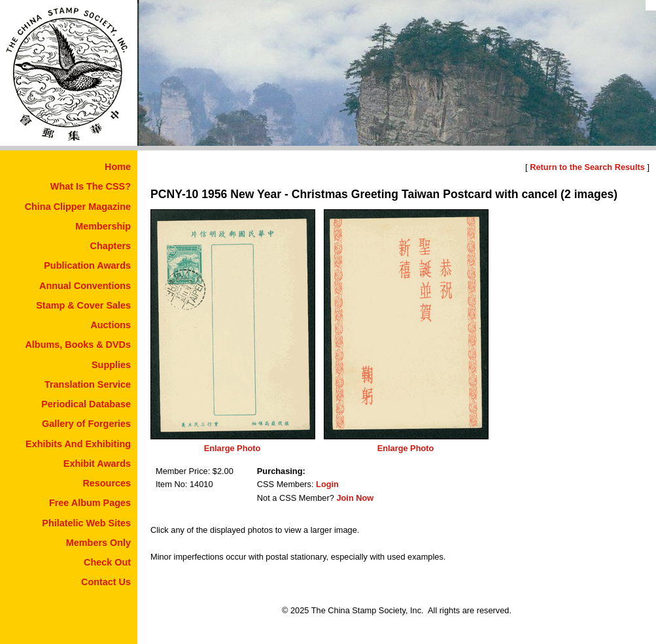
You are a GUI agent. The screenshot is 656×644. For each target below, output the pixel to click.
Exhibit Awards (97, 464)
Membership (103, 226)
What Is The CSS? (91, 186)
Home (118, 167)
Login (327, 484)
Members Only (98, 543)
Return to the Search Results (587, 167)
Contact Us (106, 582)
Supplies (111, 365)
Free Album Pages (90, 503)
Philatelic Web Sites (86, 523)
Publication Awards (87, 265)
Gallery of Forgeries (86, 424)
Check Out (107, 562)
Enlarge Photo (233, 448)
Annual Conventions (85, 286)
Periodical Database (86, 404)
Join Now (355, 498)
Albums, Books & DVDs (78, 345)
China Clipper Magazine (78, 207)
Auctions (111, 325)
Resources (107, 483)
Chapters (111, 246)
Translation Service (88, 384)
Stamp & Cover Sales (83, 305)
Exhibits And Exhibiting (78, 444)
